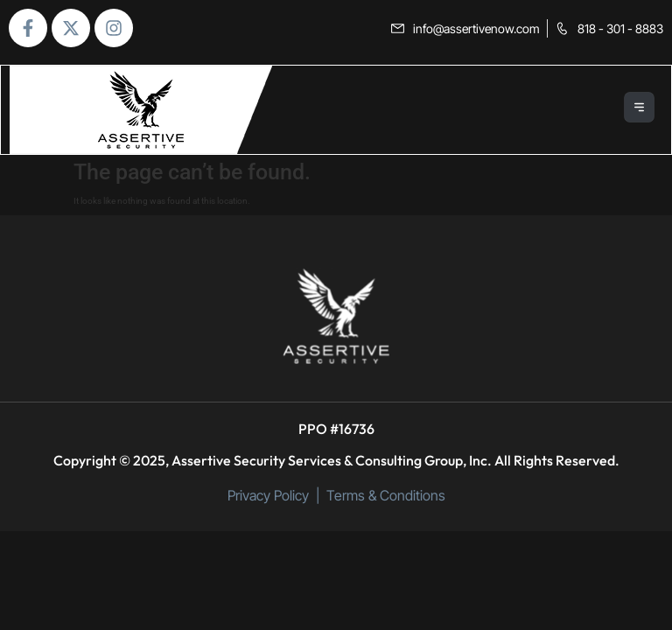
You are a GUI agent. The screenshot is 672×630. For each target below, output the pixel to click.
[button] (640, 110)
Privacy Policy (268, 495)
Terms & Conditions (386, 495)
